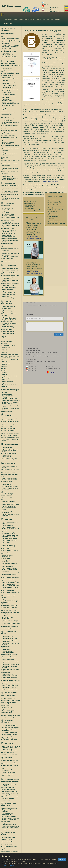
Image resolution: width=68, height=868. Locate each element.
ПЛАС (4, 476)
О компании (8, 19)
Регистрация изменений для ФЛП (11, 662)
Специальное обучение (9, 473)
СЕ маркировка (7, 308)
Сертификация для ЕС (9, 306)
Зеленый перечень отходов (10, 418)
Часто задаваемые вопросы (56, 228)
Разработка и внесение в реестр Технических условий (11, 37)
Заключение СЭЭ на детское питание (10, 218)
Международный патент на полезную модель (10, 176)
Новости (38, 19)
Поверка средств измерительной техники (10, 750)
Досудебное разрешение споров (9, 847)
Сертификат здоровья (9, 294)
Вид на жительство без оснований (9, 703)
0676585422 (45, 4)
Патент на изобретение (9, 72)
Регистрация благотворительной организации (8, 648)
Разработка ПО (7, 800)
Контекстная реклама (9, 789)
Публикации (8, 23)
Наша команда (18, 19)
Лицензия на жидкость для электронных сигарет (10, 588)
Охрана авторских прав (9, 85)
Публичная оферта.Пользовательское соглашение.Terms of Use (10, 191)
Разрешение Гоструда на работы (10, 467)
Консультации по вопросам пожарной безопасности (10, 819)
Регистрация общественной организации (11, 641)
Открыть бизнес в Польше (10, 689)
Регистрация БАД (7, 447)
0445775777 (55, 8)
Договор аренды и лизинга (10, 732)
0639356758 (45, 12)
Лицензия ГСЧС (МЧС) (9, 549)
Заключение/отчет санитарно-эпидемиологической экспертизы (9, 210)
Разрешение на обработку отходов (10, 440)
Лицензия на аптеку (8, 525)
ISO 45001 (5, 353)
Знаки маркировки (54, 224)
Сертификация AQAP (8, 381)
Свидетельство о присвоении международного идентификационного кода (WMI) (11, 404)
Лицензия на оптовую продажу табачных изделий (11, 585)
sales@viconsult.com (56, 11)
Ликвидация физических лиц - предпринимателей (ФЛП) (11, 681)
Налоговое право (7, 845)
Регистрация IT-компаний (10, 188)
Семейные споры (7, 839)
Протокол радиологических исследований (11, 515)
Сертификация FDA (8, 333)
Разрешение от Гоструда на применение (10, 470)
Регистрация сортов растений (8, 244)
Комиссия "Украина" (8, 105)
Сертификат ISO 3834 (8, 331)
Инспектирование (8, 774)
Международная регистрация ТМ (11, 161)
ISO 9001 (5, 343)
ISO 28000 (5, 374)
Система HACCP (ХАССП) (9, 345)
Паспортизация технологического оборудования (8, 483)
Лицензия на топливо (9, 591)
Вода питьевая (53, 218)
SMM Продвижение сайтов (10, 793)
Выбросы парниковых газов (11, 437)
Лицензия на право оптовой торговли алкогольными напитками (11, 574)
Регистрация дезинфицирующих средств (11, 253)
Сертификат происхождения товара (11, 281)
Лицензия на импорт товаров (8, 596)
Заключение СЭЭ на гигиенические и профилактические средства (11, 222)
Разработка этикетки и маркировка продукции (9, 57)
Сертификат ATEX (7, 312)
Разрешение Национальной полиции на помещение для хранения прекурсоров (11, 828)
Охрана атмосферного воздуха (9, 431)
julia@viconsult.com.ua (34, 238)
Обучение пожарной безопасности (8, 770)
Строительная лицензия (9, 538)
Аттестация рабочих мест (10, 475)
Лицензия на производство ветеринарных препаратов (10, 593)
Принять (62, 859)
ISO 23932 (5, 372)
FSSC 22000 (5, 365)
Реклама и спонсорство (55, 226)
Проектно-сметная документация (8, 814)
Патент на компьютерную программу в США (10, 179)
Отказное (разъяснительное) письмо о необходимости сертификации (11, 277)
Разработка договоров (9, 725)
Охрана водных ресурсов (10, 436)
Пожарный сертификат (9, 274)
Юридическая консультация (11, 852)
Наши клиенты (29, 19)
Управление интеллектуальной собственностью (8, 119)
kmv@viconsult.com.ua (34, 274)
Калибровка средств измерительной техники (10, 753)
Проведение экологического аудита (11, 422)
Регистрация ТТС (7, 411)
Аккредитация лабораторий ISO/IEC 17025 (11, 357)
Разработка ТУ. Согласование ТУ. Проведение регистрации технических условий (33, 207)
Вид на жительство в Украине (8, 696)
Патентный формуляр (9, 136)
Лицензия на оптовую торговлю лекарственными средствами (10, 529)
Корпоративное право (9, 843)
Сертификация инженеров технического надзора (10, 761)
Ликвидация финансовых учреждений (10, 678)
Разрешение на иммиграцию (11, 701)
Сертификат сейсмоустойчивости (9, 292)
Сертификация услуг (8, 272)
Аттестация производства (10, 355)
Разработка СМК (7, 342)
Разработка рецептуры (9, 40)
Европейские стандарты (9, 310)
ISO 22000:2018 (6, 347)
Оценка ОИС (6, 134)
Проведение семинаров (9, 772)
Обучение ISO (6, 776)
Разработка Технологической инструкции (11, 43)
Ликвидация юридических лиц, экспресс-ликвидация (10, 685)
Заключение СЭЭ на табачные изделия (8, 215)
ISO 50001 (5, 369)
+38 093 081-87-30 (32, 272)
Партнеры (46, 19)
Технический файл (8, 330)
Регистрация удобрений (9, 238)
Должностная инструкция (10, 734)
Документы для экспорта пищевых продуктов (10, 608)
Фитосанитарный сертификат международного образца (10, 619)
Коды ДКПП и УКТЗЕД (8, 233)
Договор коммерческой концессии (9, 730)
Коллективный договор (9, 736)
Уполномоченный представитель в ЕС (8, 327)
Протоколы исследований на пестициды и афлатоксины (11, 504)
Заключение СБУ (7, 247)
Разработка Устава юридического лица (8, 652)
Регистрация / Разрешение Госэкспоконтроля (10, 627)
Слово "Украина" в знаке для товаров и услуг (55, 215)
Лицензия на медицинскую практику (10, 523)
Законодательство (54, 219)
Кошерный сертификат (9, 287)
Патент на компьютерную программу (10, 83)
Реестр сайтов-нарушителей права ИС (11, 149)
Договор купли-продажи (9, 740)
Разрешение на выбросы (10, 425)
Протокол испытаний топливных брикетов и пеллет (9, 508)
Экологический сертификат (10, 284)
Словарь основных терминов (54, 222)
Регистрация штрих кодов (10, 89)
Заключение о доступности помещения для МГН (10, 459)
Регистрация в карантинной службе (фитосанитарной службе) (11, 614)
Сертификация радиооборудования (8, 236)
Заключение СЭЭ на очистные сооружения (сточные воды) (9, 230)
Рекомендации (55, 19)
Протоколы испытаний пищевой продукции (9, 500)
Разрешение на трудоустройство (7, 706)
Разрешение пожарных (9, 816)
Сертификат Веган (8, 296)
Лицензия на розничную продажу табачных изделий (11, 582)
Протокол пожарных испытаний (8, 512)
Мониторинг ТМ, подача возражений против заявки (11, 131)
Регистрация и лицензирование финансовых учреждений (10, 674)
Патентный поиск (7, 75)
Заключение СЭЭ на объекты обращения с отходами (11, 226)
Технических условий (50, 181)
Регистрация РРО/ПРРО (9, 687)
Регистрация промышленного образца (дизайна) (10, 79)
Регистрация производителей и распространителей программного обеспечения (11, 101)
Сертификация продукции (10, 268)
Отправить (59, 334)
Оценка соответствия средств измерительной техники (11, 747)
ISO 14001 (5, 349)
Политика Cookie (8, 866)
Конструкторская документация (7, 49)
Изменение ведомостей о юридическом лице (10, 658)
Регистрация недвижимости (11, 664)
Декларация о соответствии (11, 270)
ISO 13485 (5, 351)
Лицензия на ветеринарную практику (11, 551)
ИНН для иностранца (8, 699)
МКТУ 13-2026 (52, 204)
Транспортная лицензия (9, 563)
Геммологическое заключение (7, 259)
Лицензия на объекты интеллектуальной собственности (9, 142)
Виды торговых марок (55, 205)
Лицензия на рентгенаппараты (8, 566)
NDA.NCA (5, 196)
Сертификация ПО (8, 289)
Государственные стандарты (8, 34)
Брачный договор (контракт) (11, 727)
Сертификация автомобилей (11, 400)
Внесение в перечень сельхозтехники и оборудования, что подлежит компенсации (9, 396)
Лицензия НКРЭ (7, 542)
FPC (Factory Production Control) (9, 379)
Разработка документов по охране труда (10, 489)
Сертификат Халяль (8, 285)
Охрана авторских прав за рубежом (10, 172)
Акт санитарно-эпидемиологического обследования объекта (9, 823)
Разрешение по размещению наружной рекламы (11, 797)
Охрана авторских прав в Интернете (10, 97)
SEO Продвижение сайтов (10, 791)
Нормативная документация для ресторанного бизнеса (11, 46)
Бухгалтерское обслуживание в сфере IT (11, 199)
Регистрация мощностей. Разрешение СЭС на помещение (10, 810)
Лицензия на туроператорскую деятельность (8, 560)
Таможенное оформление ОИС (10, 138)
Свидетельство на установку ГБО (11, 409)
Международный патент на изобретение (10, 164)
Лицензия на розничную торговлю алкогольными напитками (10, 570)
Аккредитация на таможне (10, 611)
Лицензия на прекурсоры (10, 540)
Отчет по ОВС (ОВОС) (8, 420)
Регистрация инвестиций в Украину (10, 667)
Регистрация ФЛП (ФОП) (9, 638)
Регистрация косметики (9, 262)
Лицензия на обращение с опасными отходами (10, 536)
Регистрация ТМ (7, 68)
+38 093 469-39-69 (32, 236)
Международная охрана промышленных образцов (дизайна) (10, 168)
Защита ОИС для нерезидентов (7, 92)
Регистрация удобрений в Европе (10, 241)
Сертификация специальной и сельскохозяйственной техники (11, 391)
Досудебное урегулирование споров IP (11, 123)
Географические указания (56, 212)
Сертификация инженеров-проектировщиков (10, 766)
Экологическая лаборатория (11, 434)
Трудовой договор (8, 738)
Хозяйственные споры (9, 837)
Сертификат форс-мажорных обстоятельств (11, 670)
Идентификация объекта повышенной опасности (10, 479)
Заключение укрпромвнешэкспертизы (10, 256)
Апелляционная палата (9, 94)
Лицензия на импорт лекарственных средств (9, 533)
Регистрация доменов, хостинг (9, 785)
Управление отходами (9, 429)
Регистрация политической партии (10, 644)
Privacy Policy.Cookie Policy (10, 195)
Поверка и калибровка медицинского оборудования (9, 455)
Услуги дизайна (7, 795)
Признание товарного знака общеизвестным (55, 208)
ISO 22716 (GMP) (7, 363)
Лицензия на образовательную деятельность (8, 555)
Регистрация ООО (8, 636)
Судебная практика (8, 850)
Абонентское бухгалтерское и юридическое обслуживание (11, 716)
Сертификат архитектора (10, 764)
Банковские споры (8, 841)
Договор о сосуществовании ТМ (11, 146)
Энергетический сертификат (11, 298)
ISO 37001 (5, 370)
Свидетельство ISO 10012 (10, 376)
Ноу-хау (4, 129)
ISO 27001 (5, 367)
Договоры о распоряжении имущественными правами (11, 126)
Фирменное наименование (56, 211)
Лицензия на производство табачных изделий (10, 578)
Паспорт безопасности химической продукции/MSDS (9, 53)
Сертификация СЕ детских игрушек (10, 314)
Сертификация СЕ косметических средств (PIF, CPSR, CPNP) (11, 323)
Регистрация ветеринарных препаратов (11, 249)
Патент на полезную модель (11, 74)
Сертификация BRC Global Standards (10, 360)
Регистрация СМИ (8, 87)
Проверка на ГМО (7, 498)
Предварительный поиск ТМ (11, 70)
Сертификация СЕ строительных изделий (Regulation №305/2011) (9, 318)
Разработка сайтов (8, 787)
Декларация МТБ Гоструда (10, 486)
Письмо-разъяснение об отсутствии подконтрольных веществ (11, 623)
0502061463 (45, 8)
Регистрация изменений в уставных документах (10, 655)
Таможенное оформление (10, 606)
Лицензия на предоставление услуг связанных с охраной (9, 545)
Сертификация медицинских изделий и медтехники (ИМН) (11, 450)
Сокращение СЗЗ (7, 427)
